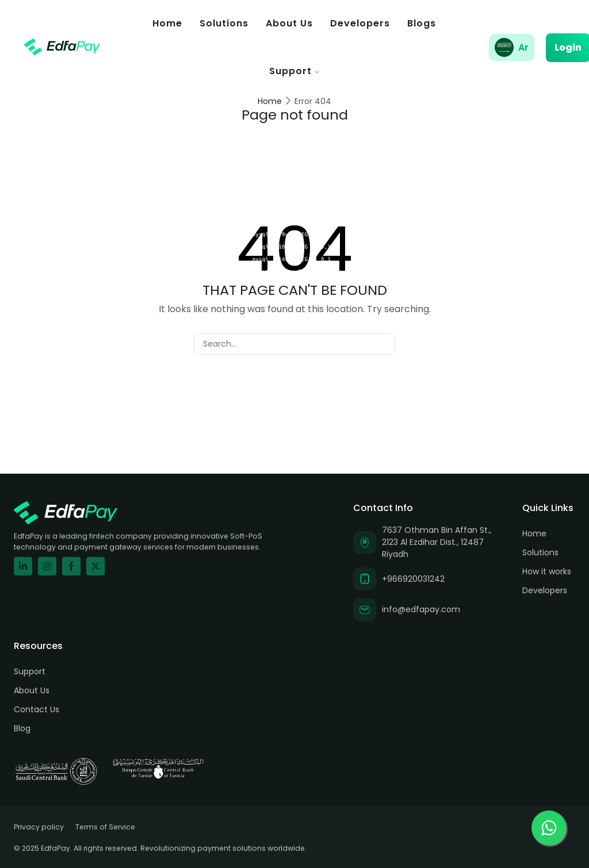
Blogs (422, 23)
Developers (360, 23)
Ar (523, 47)
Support (294, 71)
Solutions (224, 23)
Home (167, 23)
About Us (289, 23)
